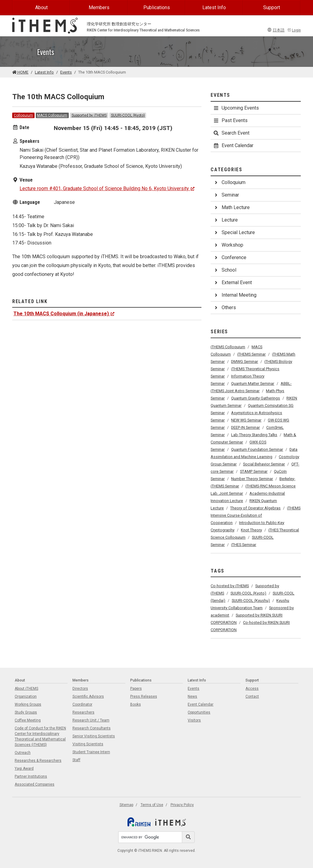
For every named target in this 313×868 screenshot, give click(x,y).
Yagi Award (24, 769)
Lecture (225, 220)
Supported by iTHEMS (89, 115)
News (192, 696)
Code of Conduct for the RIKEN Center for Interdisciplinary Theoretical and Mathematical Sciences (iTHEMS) (40, 736)
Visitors (194, 720)
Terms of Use (152, 805)
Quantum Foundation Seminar (257, 449)
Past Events (230, 120)
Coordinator (82, 704)
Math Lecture (231, 207)
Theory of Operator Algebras (255, 508)
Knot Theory (251, 530)
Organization (26, 696)
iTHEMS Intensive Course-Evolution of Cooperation (256, 515)
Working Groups (28, 704)
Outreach (23, 753)
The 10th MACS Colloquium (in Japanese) (64, 314)
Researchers (83, 712)
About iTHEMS (26, 689)
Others (225, 307)
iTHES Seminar (244, 545)
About (41, 7)
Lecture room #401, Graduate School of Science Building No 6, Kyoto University (107, 188)
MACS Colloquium (52, 115)
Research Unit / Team (91, 720)
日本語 (276, 30)
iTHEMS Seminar (251, 354)
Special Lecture (234, 232)
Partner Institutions (31, 776)
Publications (157, 7)
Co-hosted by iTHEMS (230, 586)
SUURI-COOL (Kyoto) (128, 115)
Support (272, 7)
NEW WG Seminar (246, 420)
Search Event (231, 133)
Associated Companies (35, 784)
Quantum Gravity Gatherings (256, 398)
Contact (252, 696)
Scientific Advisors (88, 696)
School (225, 270)
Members (99, 7)
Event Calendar (233, 145)
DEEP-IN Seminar (245, 427)
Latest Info (214, 7)
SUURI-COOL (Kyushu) (251, 600)
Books (136, 704)
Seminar (226, 195)
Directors (80, 689)
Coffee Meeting (28, 720)
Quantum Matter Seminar (253, 383)
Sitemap (126, 805)
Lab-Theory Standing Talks (254, 435)
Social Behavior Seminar (264, 464)
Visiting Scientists (88, 744)
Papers (136, 689)
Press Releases (144, 696)
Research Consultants (92, 728)
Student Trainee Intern (91, 752)
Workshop (228, 245)
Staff (76, 760)
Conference (230, 257)
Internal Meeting (235, 295)
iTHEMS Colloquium (228, 347)
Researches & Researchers (38, 761)
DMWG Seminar (245, 362)
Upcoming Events (236, 108)
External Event (232, 282)
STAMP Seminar (254, 471)
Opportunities (199, 712)
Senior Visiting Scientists (94, 736)
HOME (20, 72)
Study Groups (26, 712)
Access (252, 689)
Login (294, 30)
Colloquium (23, 115)
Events (66, 72)
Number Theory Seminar (252, 479)
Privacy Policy (182, 805)
